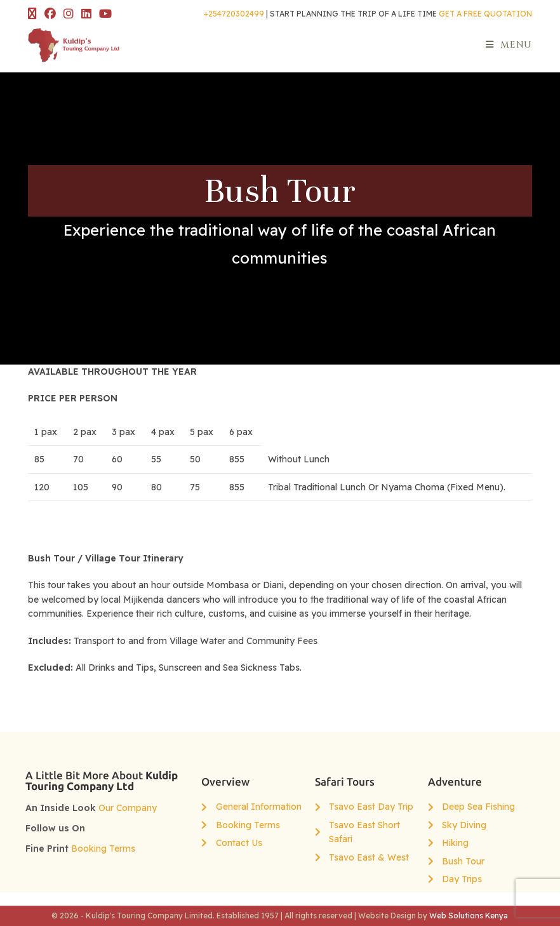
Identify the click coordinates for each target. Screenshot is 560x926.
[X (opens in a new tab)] (34, 14)
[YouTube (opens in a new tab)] (105, 14)
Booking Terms (103, 849)
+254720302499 (234, 14)
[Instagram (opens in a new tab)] (69, 14)
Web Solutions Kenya (469, 916)
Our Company (128, 808)
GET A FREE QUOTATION (485, 14)
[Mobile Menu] (509, 45)
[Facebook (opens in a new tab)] (50, 14)
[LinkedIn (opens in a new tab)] (86, 14)
